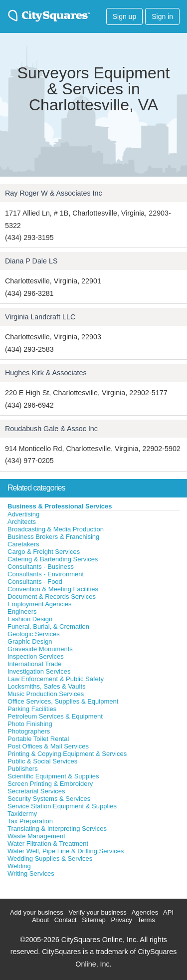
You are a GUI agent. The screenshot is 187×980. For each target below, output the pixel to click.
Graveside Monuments (40, 649)
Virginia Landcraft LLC (40, 317)
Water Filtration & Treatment (48, 844)
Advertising (23, 514)
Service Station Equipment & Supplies (62, 806)
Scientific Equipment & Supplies (53, 776)
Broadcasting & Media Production (56, 529)
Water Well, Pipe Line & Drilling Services (66, 851)
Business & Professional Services (60, 506)
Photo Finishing (30, 724)
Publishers (23, 769)
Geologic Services (34, 634)
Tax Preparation (30, 821)
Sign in (162, 16)
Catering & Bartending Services (53, 559)
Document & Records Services (52, 597)
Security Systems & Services (49, 799)
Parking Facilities (32, 709)
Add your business (37, 912)
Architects (22, 522)
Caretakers (23, 544)
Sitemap (94, 920)
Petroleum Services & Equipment (55, 716)
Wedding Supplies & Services (50, 858)
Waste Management (36, 836)
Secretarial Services (36, 791)
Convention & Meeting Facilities (53, 589)
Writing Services (31, 873)
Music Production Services (46, 694)
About (40, 920)
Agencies (145, 912)
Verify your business (97, 912)
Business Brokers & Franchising (53, 537)
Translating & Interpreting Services (57, 829)
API (168, 912)
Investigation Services (39, 671)
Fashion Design (30, 619)
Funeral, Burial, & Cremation (48, 626)
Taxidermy (22, 814)
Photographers (29, 731)
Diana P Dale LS (31, 261)
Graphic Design (30, 641)
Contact (66, 920)
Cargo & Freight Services (44, 552)
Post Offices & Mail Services (48, 746)
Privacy (121, 920)
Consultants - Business (41, 567)
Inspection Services (36, 656)
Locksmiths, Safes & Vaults (47, 686)
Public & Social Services (42, 761)
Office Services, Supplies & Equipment (63, 701)
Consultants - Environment (46, 574)
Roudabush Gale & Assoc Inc (51, 429)
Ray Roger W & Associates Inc (54, 193)
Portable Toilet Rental (38, 739)
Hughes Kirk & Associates (46, 373)
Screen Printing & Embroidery (50, 784)
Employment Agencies (40, 604)
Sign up (124, 16)
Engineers (22, 612)
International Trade (34, 664)
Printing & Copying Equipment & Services (67, 754)
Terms (146, 920)
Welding (19, 866)
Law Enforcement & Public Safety (56, 679)
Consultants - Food (35, 582)
